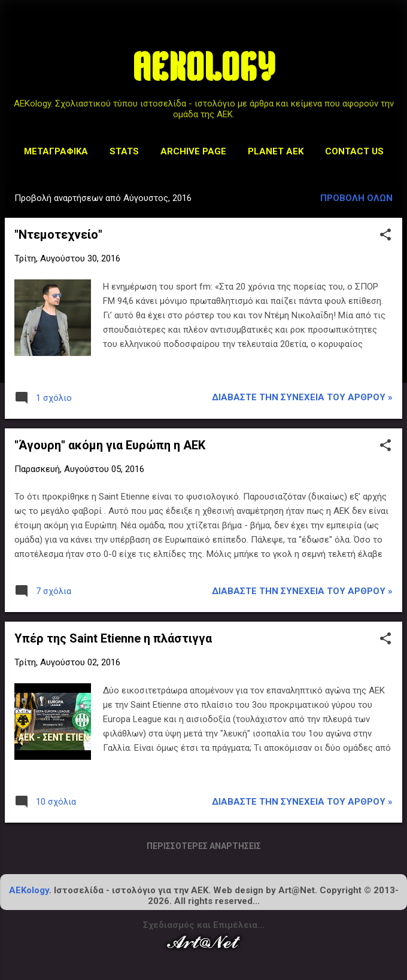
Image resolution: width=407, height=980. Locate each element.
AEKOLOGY (204, 71)
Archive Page (193, 151)
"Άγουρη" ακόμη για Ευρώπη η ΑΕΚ (110, 445)
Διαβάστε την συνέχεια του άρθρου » (302, 397)
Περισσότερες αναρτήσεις (204, 846)
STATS (124, 151)
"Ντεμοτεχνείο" (58, 235)
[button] (385, 236)
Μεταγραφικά (56, 151)
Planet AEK (276, 151)
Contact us (354, 151)
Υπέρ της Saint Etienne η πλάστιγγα (113, 638)
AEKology (29, 890)
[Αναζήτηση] (390, 33)
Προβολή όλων (356, 198)
